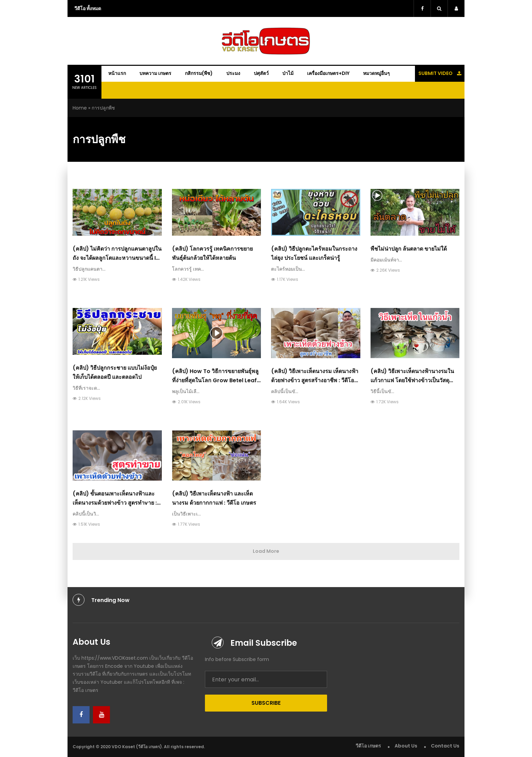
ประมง (233, 73)
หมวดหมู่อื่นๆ (376, 73)
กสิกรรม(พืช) (199, 73)
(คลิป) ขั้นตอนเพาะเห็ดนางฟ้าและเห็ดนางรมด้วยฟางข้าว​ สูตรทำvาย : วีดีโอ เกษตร (115, 503)
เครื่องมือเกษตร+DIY (328, 73)
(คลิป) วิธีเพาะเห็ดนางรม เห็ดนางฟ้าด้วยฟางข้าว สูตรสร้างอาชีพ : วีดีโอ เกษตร (315, 380)
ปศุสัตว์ (261, 73)
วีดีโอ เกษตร (368, 746)
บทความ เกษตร (155, 73)
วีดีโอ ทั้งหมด (88, 8)
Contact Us (445, 746)
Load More (266, 551)
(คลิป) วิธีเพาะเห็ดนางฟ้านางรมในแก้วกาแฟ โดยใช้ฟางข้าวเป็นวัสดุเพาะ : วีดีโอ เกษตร (412, 380)
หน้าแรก (117, 73)
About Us (406, 746)
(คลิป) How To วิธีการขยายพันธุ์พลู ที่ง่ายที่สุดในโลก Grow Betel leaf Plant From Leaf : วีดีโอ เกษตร (215, 380)
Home (80, 108)
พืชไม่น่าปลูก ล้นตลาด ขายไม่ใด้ (409, 249)
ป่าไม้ (288, 73)
